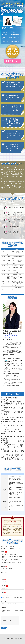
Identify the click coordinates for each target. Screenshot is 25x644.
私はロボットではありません (9, 620)
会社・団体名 (4, 573)
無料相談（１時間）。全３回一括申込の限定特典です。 (12, 611)
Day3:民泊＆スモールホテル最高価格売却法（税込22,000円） (12, 560)
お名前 (2, 579)
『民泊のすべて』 (8, 360)
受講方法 (3, 566)
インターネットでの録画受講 (8, 569)
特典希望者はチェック (6, 608)
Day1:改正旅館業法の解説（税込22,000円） (11, 554)
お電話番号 (3, 586)
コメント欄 (3, 601)
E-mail (2, 593)
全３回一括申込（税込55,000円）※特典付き (11, 563)
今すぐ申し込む (13, 61)
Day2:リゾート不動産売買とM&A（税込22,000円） (11, 557)
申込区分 (3, 552)
